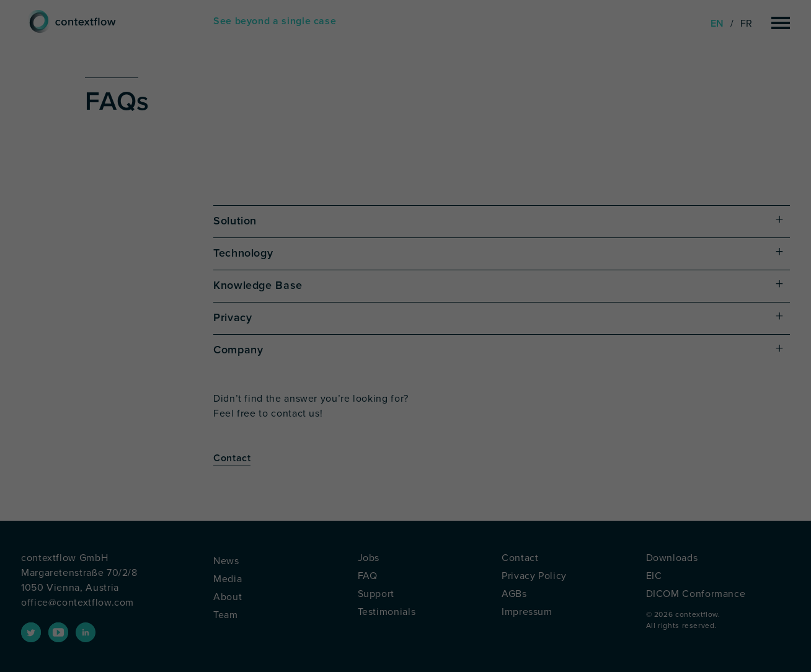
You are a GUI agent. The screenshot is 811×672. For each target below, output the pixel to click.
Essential (270, 330)
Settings (366, 302)
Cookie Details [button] (383, 509)
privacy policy (399, 290)
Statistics (349, 330)
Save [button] (405, 410)
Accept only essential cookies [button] (406, 447)
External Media (522, 330)
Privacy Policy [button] (430, 509)
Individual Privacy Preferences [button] (405, 483)
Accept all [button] (406, 374)
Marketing (429, 330)
